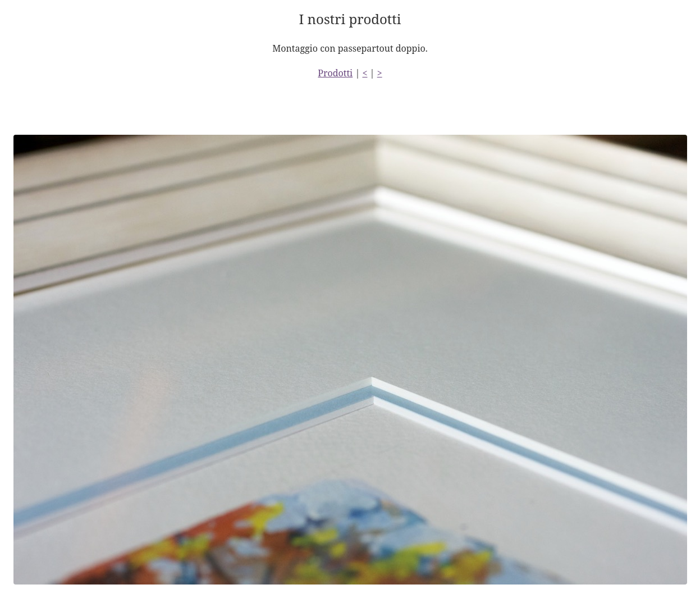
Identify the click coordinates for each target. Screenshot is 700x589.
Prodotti (335, 73)
